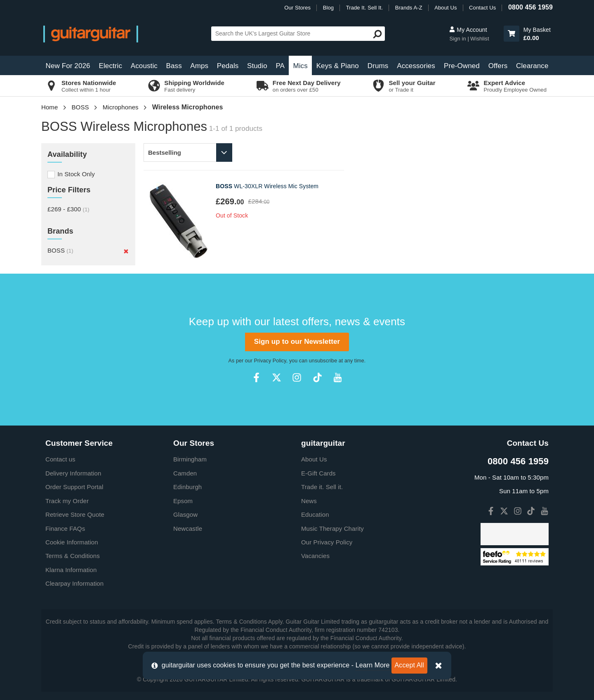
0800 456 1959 (530, 7)
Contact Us (482, 8)
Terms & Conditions (73, 556)
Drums (378, 66)
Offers (498, 66)
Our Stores (297, 8)
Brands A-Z (409, 8)
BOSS (80, 107)
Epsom (183, 501)
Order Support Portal (74, 487)
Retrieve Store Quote (75, 514)
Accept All (409, 665)
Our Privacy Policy (327, 542)
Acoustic (144, 66)
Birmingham (190, 459)
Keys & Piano (338, 66)
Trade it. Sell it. (322, 487)
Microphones (121, 107)
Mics (300, 66)
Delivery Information (73, 473)
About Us (445, 8)
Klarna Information (71, 570)
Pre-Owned (462, 66)
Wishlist (480, 39)
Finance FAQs (65, 529)
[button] (511, 34)
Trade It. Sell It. (364, 8)
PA (280, 66)
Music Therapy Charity (332, 529)
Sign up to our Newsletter (297, 342)
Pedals (228, 66)
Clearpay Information (74, 583)
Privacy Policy (270, 361)
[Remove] (126, 251)
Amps (199, 66)
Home (49, 107)
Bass (174, 66)
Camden (185, 473)
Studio (257, 66)
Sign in (458, 39)
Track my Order (67, 501)
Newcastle (188, 529)
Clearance (532, 66)
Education (315, 514)
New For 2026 (68, 66)
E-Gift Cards (318, 473)
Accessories (416, 66)
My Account (468, 30)
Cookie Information (72, 542)
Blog (328, 8)
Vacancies (315, 556)
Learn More (373, 665)
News (309, 501)
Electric (111, 66)
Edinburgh (187, 487)
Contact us (60, 459)
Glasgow (185, 514)
